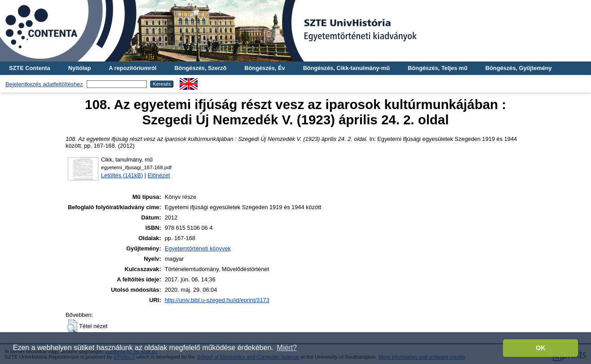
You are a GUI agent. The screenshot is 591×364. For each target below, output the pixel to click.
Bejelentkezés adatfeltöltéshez (44, 84)
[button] (72, 326)
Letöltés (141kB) (122, 175)
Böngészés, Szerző (200, 68)
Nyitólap (79, 68)
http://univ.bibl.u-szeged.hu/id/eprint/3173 (217, 300)
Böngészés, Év (265, 68)
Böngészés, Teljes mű (438, 68)
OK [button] (541, 348)
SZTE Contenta (30, 68)
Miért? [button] (287, 348)
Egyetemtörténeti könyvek (198, 248)
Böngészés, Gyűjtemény (519, 68)
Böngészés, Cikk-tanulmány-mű (346, 68)
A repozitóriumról (132, 68)
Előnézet (159, 175)
